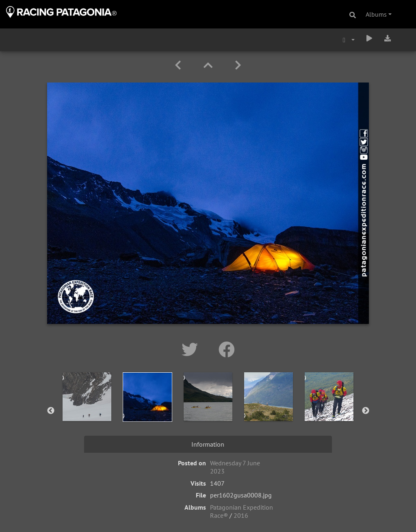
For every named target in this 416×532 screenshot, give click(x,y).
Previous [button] (51, 411)
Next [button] (366, 411)
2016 (241, 515)
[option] (87, 409)
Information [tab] (208, 444)
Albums (376, 14)
